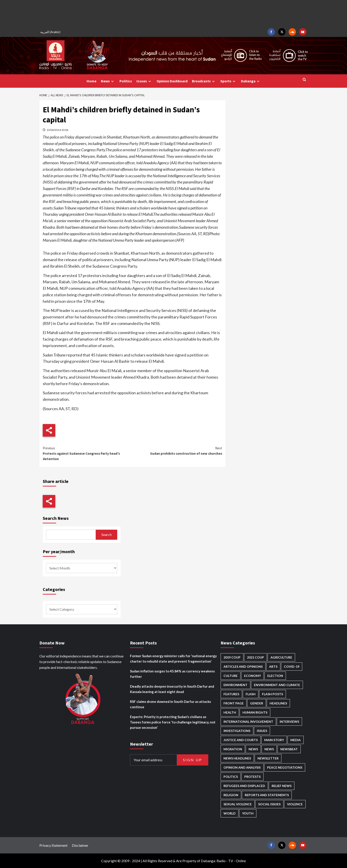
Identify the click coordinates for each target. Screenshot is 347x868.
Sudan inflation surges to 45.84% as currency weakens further (172, 674)
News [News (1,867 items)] (269, 749)
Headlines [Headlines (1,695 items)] (278, 703)
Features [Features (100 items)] (231, 694)
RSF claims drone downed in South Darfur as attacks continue (170, 704)
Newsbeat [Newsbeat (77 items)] (289, 749)
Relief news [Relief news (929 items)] (282, 786)
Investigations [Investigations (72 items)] (237, 731)
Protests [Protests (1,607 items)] (252, 777)
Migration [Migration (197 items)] (233, 749)
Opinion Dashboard (172, 81)
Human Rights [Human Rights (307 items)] (255, 712)
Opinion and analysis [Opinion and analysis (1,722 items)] (242, 767)
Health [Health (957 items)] (230, 712)
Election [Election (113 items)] (275, 676)
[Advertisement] (174, 13)
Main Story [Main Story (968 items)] (274, 740)
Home (92, 81)
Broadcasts (204, 81)
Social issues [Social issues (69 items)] (269, 804)
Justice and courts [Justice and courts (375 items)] (241, 740)
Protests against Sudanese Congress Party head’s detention (88, 453)
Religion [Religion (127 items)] (231, 795)
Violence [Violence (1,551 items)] (295, 804)
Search (106, 534)
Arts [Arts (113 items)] (273, 666)
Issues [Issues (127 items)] (262, 731)
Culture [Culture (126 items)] (231, 676)
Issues (144, 81)
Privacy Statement (53, 845)
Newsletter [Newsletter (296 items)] (268, 758)
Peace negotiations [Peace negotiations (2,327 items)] (285, 767)
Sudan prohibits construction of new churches (177, 451)
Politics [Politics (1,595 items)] (231, 777)
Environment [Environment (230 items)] (235, 685)
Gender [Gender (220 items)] (257, 703)
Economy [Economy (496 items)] (252, 676)
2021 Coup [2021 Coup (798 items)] (255, 657)
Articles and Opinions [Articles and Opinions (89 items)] (243, 666)
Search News (56, 518)
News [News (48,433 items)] (253, 749)
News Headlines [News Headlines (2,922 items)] (237, 758)
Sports (228, 81)
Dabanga (251, 81)
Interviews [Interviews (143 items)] (289, 722)
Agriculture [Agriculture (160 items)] (281, 657)
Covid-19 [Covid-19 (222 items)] (292, 666)
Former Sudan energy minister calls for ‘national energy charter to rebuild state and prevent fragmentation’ (173, 659)
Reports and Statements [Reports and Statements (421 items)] (267, 795)
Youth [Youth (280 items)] (248, 813)
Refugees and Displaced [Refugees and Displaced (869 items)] (244, 786)
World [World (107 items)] (230, 813)
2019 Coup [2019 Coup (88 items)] (232, 657)
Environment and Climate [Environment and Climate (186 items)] (277, 685)
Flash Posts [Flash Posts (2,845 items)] (272, 694)
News (108, 81)
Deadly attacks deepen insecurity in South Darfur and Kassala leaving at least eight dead (172, 689)
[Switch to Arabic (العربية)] (51, 32)
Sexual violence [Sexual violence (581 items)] (238, 804)
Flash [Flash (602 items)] (251, 694)
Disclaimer (80, 845)
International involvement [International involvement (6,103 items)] (248, 722)
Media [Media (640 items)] (296, 740)
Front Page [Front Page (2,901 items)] (234, 703)
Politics (126, 81)
